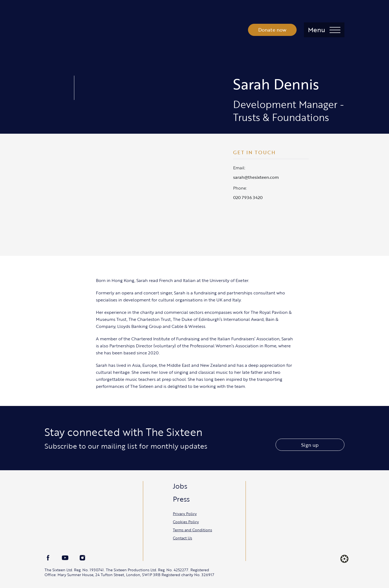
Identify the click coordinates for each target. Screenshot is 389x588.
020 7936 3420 (248, 197)
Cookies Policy (186, 522)
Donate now (272, 30)
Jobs (180, 486)
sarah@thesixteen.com (256, 177)
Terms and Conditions (192, 530)
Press (181, 499)
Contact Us (182, 538)
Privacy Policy (185, 514)
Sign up (310, 445)
